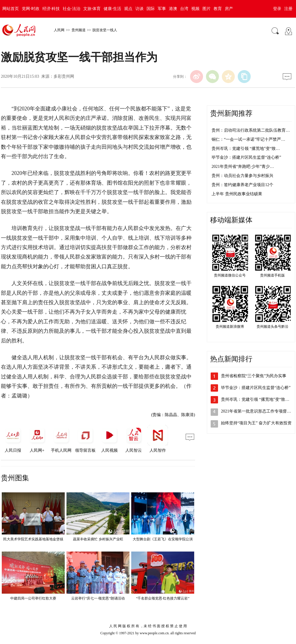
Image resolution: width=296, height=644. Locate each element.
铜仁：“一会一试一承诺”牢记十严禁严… (248, 139)
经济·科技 (51, 9)
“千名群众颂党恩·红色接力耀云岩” (163, 598)
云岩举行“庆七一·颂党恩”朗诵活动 (98, 598)
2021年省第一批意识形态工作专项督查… (258, 411)
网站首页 (11, 9)
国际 (151, 9)
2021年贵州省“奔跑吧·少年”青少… (243, 167)
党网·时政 (31, 9)
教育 (218, 9)
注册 (288, 9)
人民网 (59, 30)
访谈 (139, 9)
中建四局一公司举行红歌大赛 (33, 598)
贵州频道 (79, 30)
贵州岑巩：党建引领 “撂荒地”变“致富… (257, 399)
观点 (128, 9)
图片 (207, 9)
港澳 (173, 9)
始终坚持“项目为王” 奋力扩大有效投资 (256, 423)
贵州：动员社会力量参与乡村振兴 (242, 176)
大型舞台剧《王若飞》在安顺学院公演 (163, 539)
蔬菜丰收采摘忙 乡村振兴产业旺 (98, 539)
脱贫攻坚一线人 (105, 30)
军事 (162, 9)
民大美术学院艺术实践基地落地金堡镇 (33, 539)
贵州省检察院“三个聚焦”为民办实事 (254, 376)
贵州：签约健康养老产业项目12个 (242, 185)
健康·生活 (112, 9)
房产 (229, 9)
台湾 (184, 9)
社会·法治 (71, 9)
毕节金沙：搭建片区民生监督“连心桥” (246, 157)
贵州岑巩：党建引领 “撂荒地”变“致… (246, 149)
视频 (195, 9)
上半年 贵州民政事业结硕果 (237, 194)
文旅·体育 (92, 9)
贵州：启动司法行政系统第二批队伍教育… (251, 130)
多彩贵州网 (64, 76)
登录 (277, 9)
